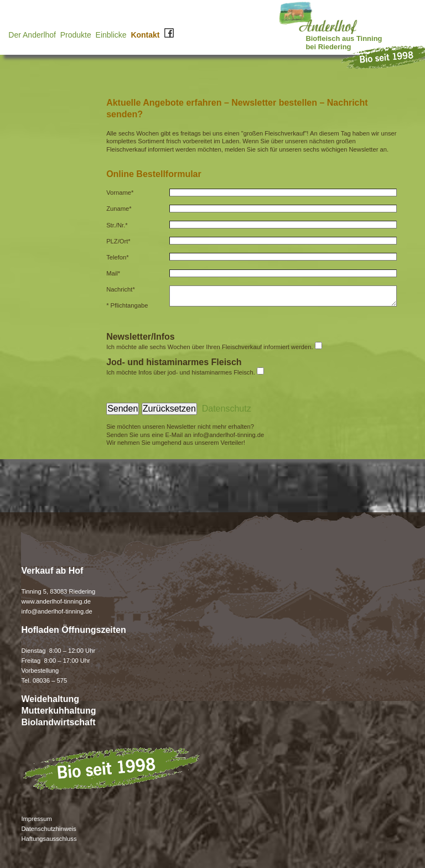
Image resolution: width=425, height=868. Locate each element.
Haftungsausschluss (49, 839)
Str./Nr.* (119, 225)
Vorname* (121, 193)
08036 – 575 (49, 680)
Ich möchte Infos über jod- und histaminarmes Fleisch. (181, 372)
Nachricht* (122, 289)
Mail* (115, 273)
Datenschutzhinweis (49, 829)
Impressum (36, 819)
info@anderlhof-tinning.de (229, 435)
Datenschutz (227, 409)
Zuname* (121, 209)
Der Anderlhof (32, 35)
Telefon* (119, 257)
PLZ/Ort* (120, 241)
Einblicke (111, 35)
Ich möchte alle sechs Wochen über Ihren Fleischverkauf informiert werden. (210, 347)
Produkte (76, 35)
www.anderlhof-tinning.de (56, 601)
